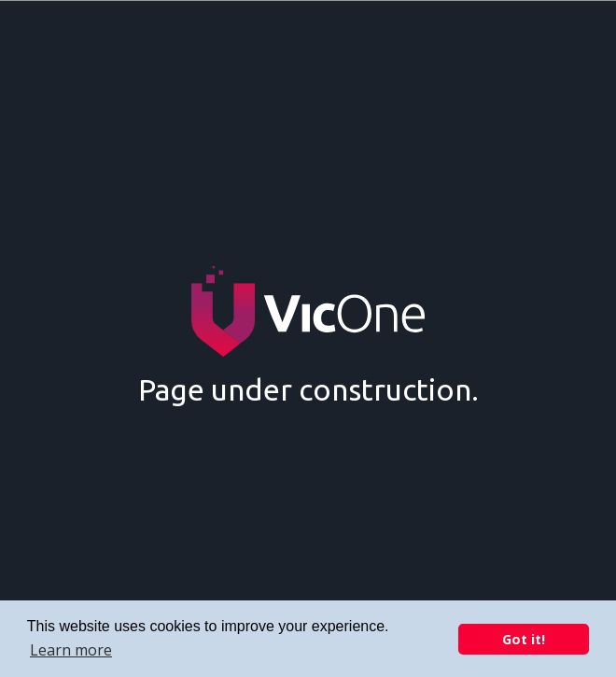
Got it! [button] (524, 639)
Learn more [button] (71, 650)
